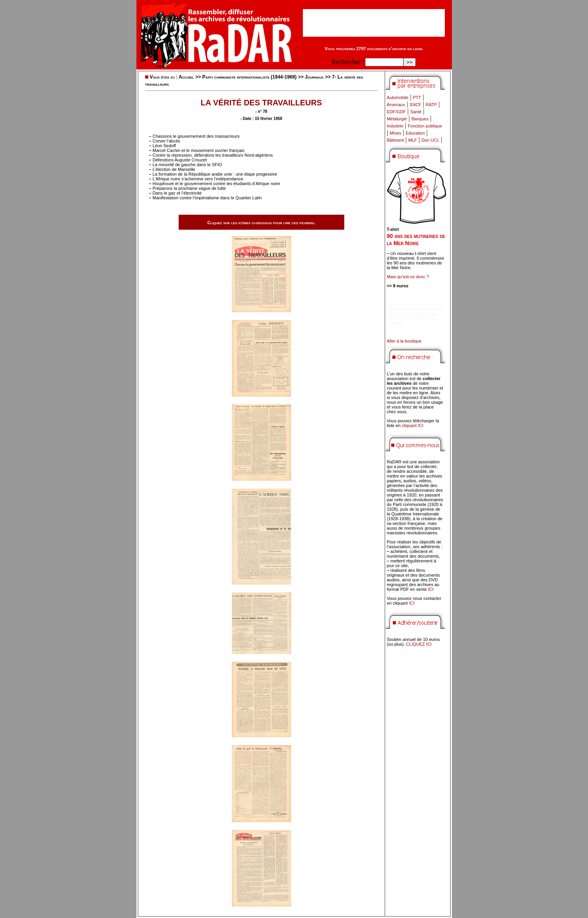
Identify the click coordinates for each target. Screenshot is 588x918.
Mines (395, 133)
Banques (420, 119)
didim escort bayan (405, 309)
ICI (431, 589)
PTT (417, 97)
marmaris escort (428, 304)
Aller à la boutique (404, 341)
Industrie (395, 126)
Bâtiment (395, 140)
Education (415, 133)
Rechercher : (348, 62)
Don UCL (430, 140)
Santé (416, 112)
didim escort (399, 304)
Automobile (398, 97)
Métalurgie (397, 119)
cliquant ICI (413, 425)
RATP (432, 105)
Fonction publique (425, 126)
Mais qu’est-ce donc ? (408, 277)
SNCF (415, 105)
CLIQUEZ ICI (419, 644)
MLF (413, 140)
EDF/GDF (396, 112)
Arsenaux (396, 105)
